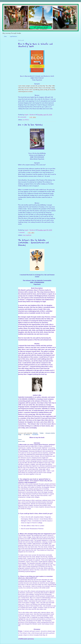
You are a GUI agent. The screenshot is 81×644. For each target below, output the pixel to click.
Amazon (20, 439)
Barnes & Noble (22, 441)
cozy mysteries (27, 235)
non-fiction (26, 120)
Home (5, 36)
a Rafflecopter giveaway (26, 639)
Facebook (35, 435)
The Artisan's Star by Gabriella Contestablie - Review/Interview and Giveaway (33, 243)
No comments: (22, 117)
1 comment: (22, 232)
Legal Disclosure (13, 36)
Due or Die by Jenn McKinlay (30, 125)
